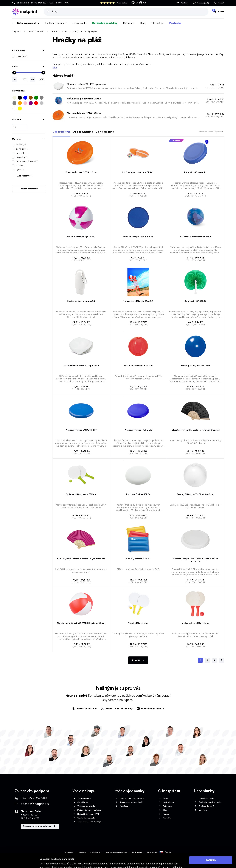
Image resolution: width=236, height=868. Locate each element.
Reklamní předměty (56, 23)
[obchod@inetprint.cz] (150, 709)
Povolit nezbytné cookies (211, 856)
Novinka (21, 56)
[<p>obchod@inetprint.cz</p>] (37, 804)
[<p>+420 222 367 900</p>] (37, 798)
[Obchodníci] (117, 709)
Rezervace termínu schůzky (40, 826)
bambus (21, 149)
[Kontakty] (182, 3)
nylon (20, 170)
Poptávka (175, 23)
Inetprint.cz (17, 32)
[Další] (222, 660)
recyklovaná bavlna (27, 161)
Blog (143, 23)
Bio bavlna (23, 153)
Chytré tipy (157, 23)
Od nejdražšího (105, 132)
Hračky (76, 32)
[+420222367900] (85, 709)
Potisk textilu (79, 23)
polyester (22, 157)
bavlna (21, 145)
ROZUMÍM (211, 847)
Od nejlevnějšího (83, 132)
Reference (129, 23)
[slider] (14, 73)
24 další (139, 660)
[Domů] (28, 12)
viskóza (21, 166)
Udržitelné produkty (105, 23)
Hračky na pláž (91, 32)
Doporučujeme (61, 132)
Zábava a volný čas (59, 32)
